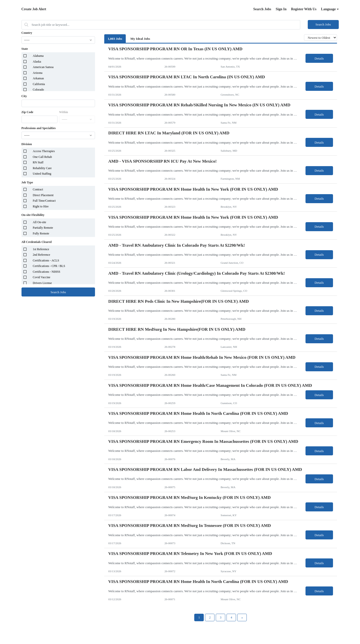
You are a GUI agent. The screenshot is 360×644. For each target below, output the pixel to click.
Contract (38, 189)
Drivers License (42, 283)
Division (27, 144)
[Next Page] (242, 617)
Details (319, 58)
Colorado (38, 90)
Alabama (38, 56)
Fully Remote (41, 233)
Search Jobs (262, 9)
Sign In (281, 9)
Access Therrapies (44, 151)
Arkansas (38, 78)
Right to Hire (41, 206)
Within (63, 112)
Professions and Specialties (39, 128)
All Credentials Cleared (37, 242)
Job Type (27, 182)
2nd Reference (41, 255)
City (24, 96)
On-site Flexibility (33, 215)
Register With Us (304, 9)
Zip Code (27, 112)
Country (27, 33)
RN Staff (38, 162)
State (25, 49)
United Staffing (42, 174)
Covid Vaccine (41, 277)
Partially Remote (43, 228)
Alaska (37, 62)
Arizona (38, 73)
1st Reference (41, 249)
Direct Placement (43, 195)
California (39, 84)
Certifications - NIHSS (46, 272)
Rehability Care (42, 168)
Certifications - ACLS (46, 260)
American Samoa (43, 67)
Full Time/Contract (44, 201)
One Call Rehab (42, 157)
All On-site (39, 222)
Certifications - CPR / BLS (49, 266)
